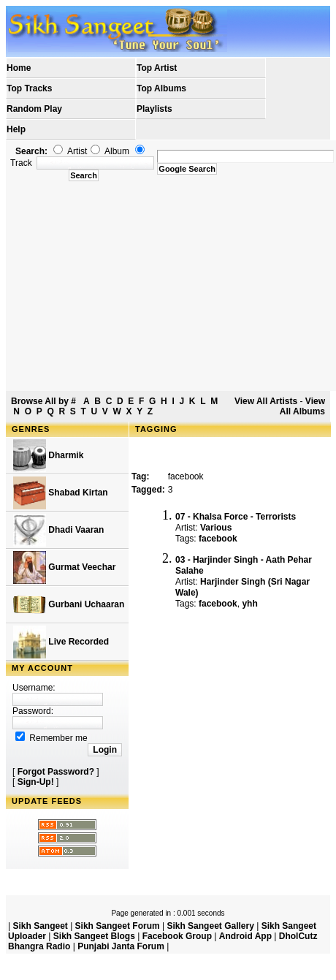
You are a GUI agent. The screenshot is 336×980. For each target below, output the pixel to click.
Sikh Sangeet (40, 926)
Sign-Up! (36, 782)
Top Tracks (29, 88)
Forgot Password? (56, 772)
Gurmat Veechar (64, 567)
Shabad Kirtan (61, 493)
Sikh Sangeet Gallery (210, 926)
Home (19, 68)
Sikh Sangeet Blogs (94, 936)
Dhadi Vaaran (58, 530)
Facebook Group (177, 936)
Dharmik (48, 456)
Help (16, 129)
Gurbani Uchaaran (69, 605)
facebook (218, 539)
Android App (245, 936)
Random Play (34, 109)
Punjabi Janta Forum (121, 946)
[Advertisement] (171, 286)
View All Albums (302, 406)
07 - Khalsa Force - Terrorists (236, 517)
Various (216, 528)
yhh (249, 604)
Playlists (154, 109)
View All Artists (266, 401)
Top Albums (161, 88)
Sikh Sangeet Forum (118, 926)
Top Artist (157, 68)
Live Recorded (61, 642)
